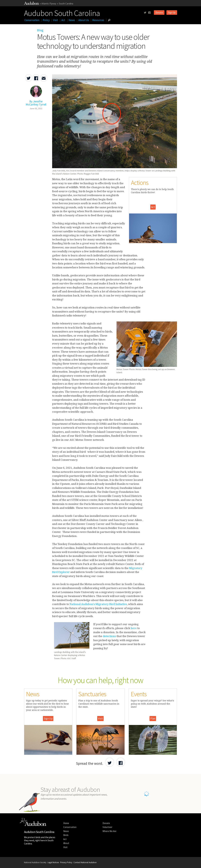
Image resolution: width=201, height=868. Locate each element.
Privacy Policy (66, 862)
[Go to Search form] (109, 20)
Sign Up (172, 12)
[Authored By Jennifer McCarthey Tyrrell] (36, 101)
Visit (56, 20)
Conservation (32, 20)
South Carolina (66, 4)
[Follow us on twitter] (145, 13)
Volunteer (107, 827)
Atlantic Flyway (49, 4)
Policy (46, 20)
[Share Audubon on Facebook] (121, 762)
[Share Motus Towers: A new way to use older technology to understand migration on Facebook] (36, 78)
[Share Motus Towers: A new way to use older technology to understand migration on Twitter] (29, 78)
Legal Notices (53, 862)
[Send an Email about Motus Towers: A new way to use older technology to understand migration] (44, 78)
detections (110, 636)
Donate (159, 12)
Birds (66, 835)
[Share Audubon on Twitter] (110, 762)
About (66, 843)
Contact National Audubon (85, 862)
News (72, 20)
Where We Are (109, 831)
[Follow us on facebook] (149, 13)
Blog (40, 30)
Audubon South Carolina (62, 12)
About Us (84, 20)
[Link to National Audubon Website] (31, 4)
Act (63, 20)
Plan (153, 719)
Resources (98, 20)
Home (66, 823)
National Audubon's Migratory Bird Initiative (98, 604)
